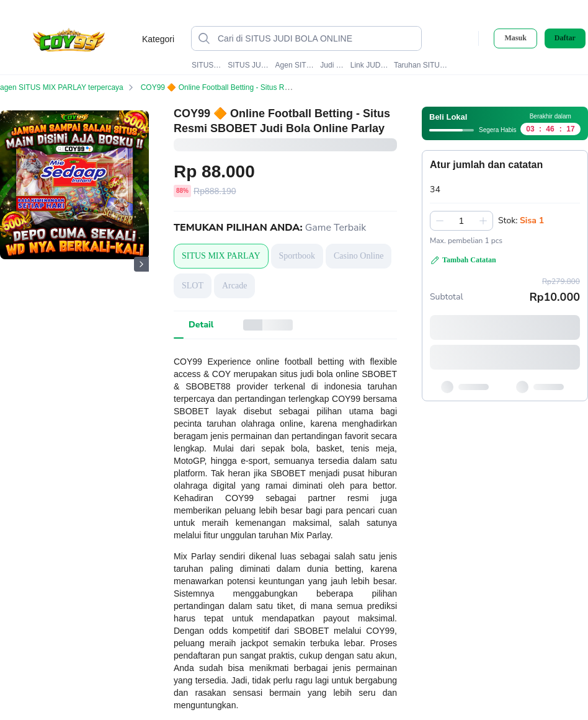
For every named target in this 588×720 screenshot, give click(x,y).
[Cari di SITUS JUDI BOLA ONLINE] (316, 38)
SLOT (193, 286)
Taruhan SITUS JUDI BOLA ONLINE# (422, 65)
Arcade (234, 286)
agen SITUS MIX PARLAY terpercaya (69, 87)
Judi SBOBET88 (332, 65)
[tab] (201, 325)
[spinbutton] (461, 221)
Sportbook (297, 256)
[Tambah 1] (483, 221)
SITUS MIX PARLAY (207, 65)
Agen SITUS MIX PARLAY (295, 65)
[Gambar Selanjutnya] (141, 264)
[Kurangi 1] (440, 221)
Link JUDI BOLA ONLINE (370, 65)
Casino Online (359, 256)
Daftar (565, 38)
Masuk (515, 38)
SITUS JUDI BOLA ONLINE (249, 65)
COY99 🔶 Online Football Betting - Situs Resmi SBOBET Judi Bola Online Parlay (284, 87)
